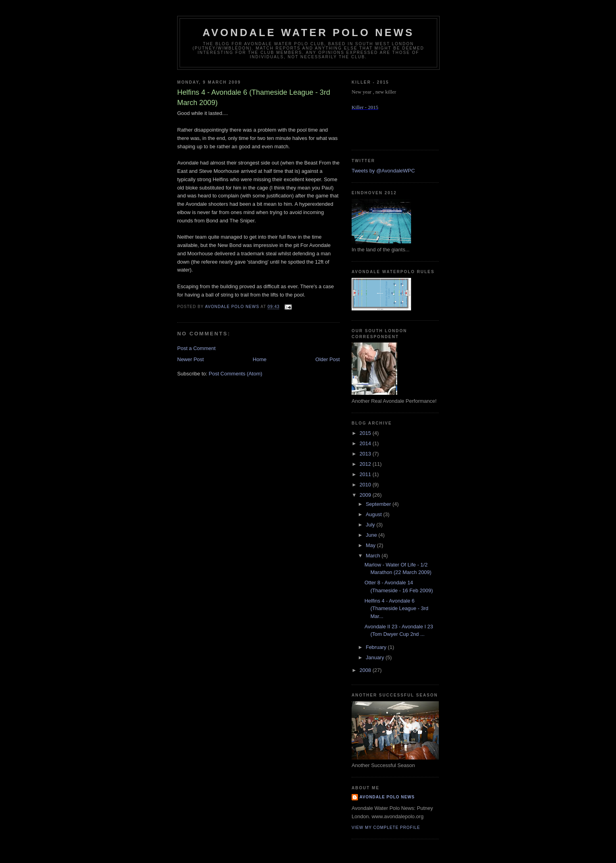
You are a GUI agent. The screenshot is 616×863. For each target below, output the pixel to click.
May (371, 545)
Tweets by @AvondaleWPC (383, 171)
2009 (366, 495)
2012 (366, 464)
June (372, 535)
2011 (366, 474)
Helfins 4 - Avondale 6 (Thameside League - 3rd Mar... (396, 609)
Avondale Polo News (387, 797)
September (379, 504)
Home (260, 359)
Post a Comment (196, 348)
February (377, 647)
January (376, 657)
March (374, 556)
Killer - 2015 (365, 107)
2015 (366, 433)
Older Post (328, 359)
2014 (366, 443)
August (375, 514)
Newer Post (190, 359)
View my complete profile (386, 828)
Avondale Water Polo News (308, 33)
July (371, 525)
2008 (366, 670)
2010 (366, 485)
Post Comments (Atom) (236, 374)
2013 (366, 454)
